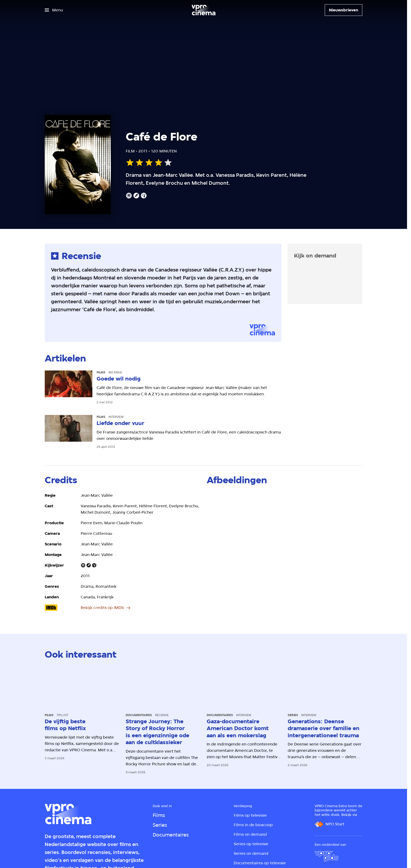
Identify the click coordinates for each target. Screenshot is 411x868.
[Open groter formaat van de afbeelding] (232, 506)
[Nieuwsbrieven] (344, 10)
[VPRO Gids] (327, 856)
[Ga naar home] (204, 10)
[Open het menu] (54, 10)
